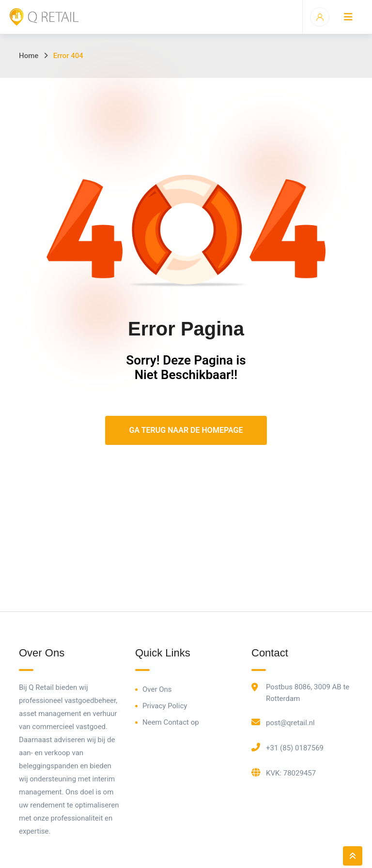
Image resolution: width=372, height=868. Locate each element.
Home (29, 56)
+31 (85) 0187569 (295, 748)
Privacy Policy (165, 706)
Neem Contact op (171, 722)
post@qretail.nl (290, 723)
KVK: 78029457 (291, 773)
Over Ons (157, 689)
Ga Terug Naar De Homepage (186, 430)
